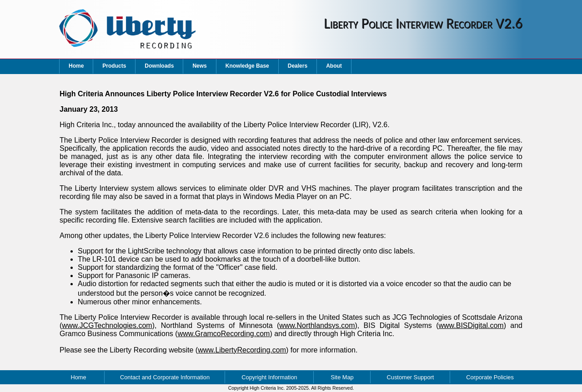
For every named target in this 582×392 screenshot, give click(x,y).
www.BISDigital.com (471, 325)
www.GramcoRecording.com (224, 334)
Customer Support (411, 377)
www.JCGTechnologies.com (107, 325)
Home (76, 66)
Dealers (298, 66)
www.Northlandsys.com (317, 325)
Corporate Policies (490, 377)
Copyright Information (269, 377)
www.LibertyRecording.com (242, 350)
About (334, 66)
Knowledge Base (247, 66)
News (199, 66)
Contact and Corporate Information (165, 377)
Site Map (342, 377)
